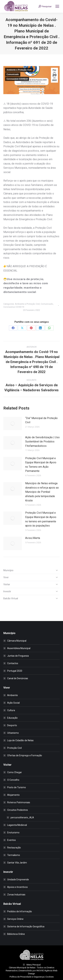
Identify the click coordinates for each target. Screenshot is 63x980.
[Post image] (13, 424)
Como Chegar (15, 772)
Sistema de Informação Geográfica (26, 926)
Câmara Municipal (17, 641)
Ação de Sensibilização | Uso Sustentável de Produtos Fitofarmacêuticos (42, 442)
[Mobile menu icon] (57, 6)
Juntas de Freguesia (18, 656)
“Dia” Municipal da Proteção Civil (41, 420)
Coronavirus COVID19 (17, 79)
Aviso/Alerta (33, 538)
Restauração (14, 848)
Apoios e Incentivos (17, 887)
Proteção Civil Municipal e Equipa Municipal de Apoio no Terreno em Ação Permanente (41, 465)
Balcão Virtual (11, 598)
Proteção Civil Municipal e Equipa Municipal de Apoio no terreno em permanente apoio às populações (41, 519)
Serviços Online (15, 919)
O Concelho (13, 780)
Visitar (7, 584)
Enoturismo (13, 833)
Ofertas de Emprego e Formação (25, 755)
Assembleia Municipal (19, 648)
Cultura (11, 710)
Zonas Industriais (16, 895)
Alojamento (13, 795)
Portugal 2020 (15, 671)
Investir (7, 591)
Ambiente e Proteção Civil (19, 70)
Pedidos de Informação (20, 911)
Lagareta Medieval (17, 825)
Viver (6, 577)
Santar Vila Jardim (17, 863)
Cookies (50, 977)
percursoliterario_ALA (22, 817)
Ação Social (13, 703)
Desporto (12, 725)
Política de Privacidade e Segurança (27, 977)
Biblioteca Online (16, 934)
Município (8, 570)
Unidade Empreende (18, 880)
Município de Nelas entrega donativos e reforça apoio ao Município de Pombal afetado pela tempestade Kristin (42, 492)
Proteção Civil (14, 748)
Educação (12, 718)
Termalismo (14, 855)
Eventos (12, 840)
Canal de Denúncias (18, 678)
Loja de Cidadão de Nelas (20, 740)
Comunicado (13, 74)
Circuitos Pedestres (16, 810)
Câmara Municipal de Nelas (22, 968)
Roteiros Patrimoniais (19, 802)
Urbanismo (13, 733)
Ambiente (13, 695)
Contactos (13, 663)
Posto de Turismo (17, 787)
